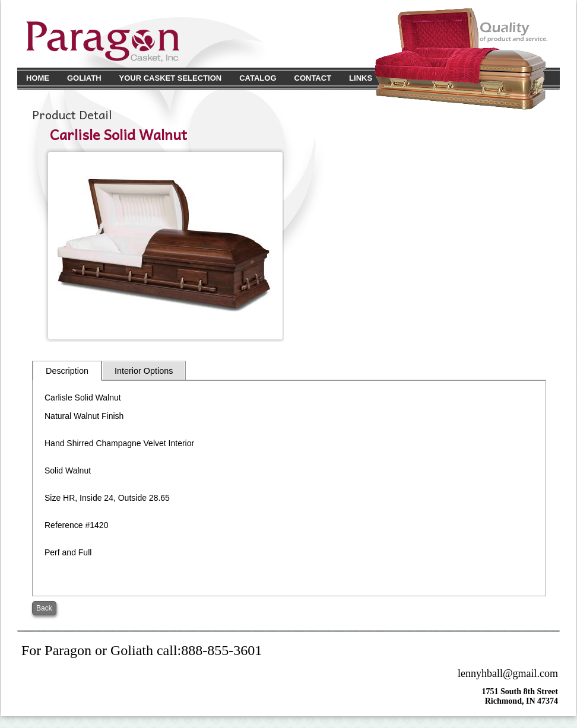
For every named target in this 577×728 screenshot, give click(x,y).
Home (38, 78)
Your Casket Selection (171, 78)
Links (361, 78)
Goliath (84, 78)
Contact (313, 78)
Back (44, 608)
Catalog (258, 78)
